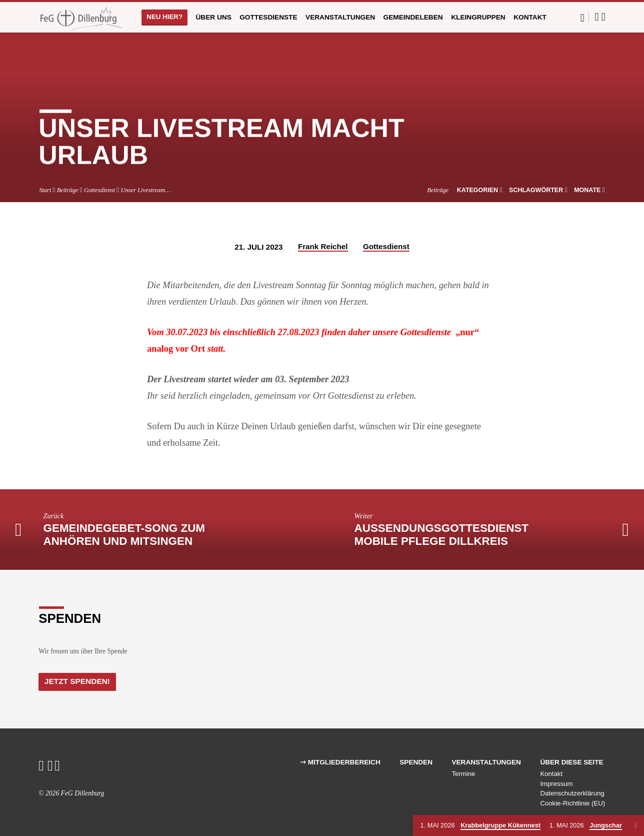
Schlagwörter (538, 190)
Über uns (213, 17)
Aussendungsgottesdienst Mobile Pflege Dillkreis (441, 535)
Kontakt (530, 17)
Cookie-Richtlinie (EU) (572, 804)
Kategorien (480, 190)
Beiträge (68, 190)
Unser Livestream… (145, 190)
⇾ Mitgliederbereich (340, 762)
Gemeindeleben (413, 17)
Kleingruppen (478, 17)
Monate (589, 190)
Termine (463, 774)
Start (45, 190)
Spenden (416, 762)
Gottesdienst (99, 190)
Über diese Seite (571, 762)
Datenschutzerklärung (572, 794)
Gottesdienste (268, 17)
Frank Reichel (323, 246)
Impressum (556, 784)
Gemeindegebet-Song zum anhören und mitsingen (124, 535)
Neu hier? (164, 17)
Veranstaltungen (340, 17)
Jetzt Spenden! (80, 681)
